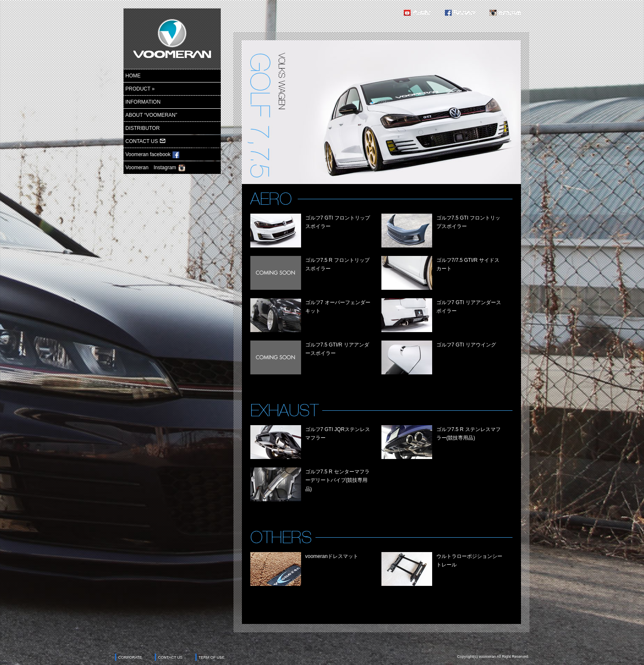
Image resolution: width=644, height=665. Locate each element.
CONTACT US (146, 141)
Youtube (422, 13)
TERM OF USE (212, 657)
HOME (133, 76)
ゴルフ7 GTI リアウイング (466, 345)
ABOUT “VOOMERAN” (151, 115)
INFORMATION (143, 102)
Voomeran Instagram (155, 168)
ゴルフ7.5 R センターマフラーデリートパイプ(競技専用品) (337, 480)
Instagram (509, 13)
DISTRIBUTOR (143, 128)
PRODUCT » (140, 89)
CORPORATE (130, 657)
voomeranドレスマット (332, 556)
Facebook (465, 13)
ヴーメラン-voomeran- (172, 39)
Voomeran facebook (153, 155)
